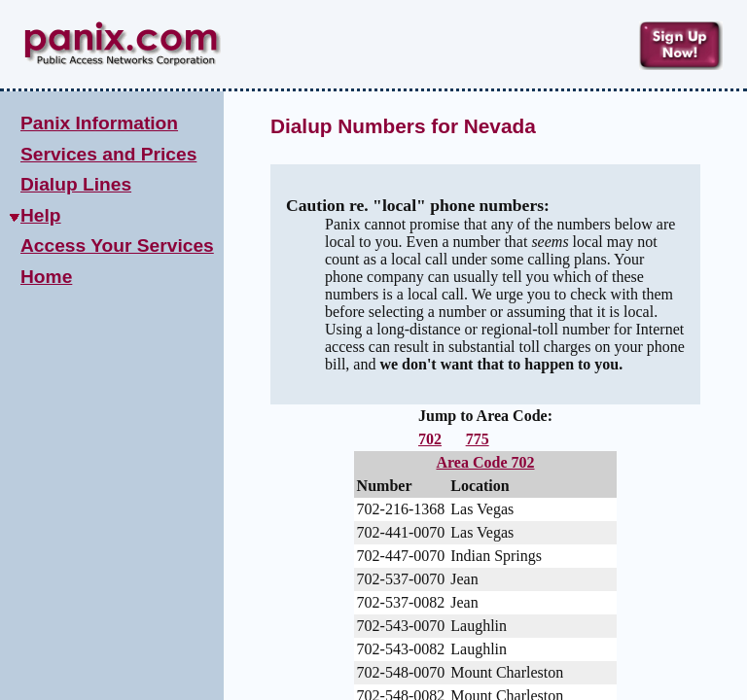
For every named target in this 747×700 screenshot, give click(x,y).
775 (478, 439)
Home (46, 277)
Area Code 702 (485, 462)
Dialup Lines (76, 184)
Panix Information (99, 123)
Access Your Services (117, 245)
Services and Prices (108, 154)
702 (430, 439)
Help (41, 215)
